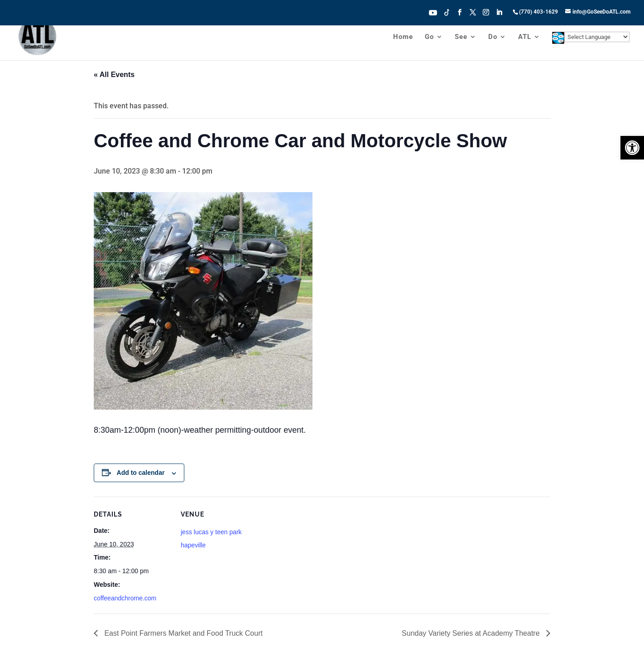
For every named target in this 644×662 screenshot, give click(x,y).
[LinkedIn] (499, 15)
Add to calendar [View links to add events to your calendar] (141, 473)
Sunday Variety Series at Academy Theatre (472, 633)
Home (403, 37)
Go (429, 37)
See (461, 37)
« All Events (114, 75)
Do (493, 37)
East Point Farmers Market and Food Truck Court (183, 633)
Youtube (433, 12)
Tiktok (447, 12)
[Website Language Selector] (597, 37)
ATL (525, 37)
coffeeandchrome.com (125, 598)
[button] (632, 148)
